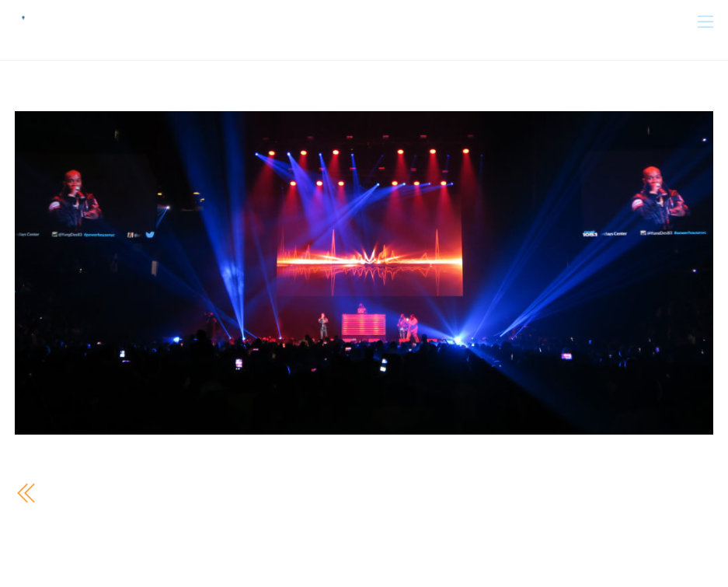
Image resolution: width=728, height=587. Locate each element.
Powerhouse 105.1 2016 (124, 493)
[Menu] (705, 21)
